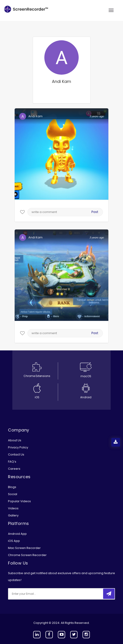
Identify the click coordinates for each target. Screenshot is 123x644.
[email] (38, 594)
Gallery (13, 515)
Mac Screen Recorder (24, 548)
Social (13, 494)
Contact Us (16, 454)
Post (95, 212)
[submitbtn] (109, 594)
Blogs (12, 487)
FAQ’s (12, 462)
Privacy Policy (18, 447)
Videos (13, 508)
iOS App (14, 541)
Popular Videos (19, 501)
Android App (17, 534)
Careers (14, 469)
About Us (15, 440)
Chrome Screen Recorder (27, 555)
